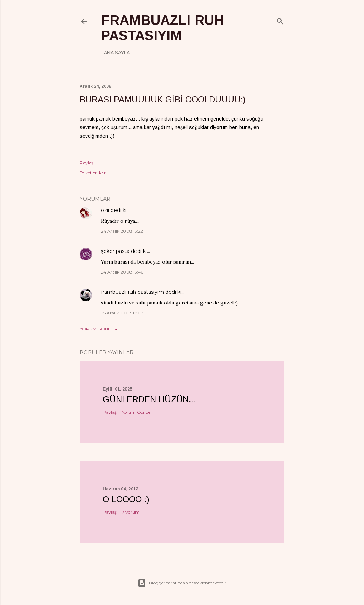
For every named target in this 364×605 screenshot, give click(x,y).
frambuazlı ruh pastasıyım (162, 28)
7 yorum (131, 512)
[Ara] (280, 20)
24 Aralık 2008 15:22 (122, 231)
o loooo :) (126, 499)
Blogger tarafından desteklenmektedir (182, 583)
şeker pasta (115, 251)
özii (105, 210)
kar (102, 173)
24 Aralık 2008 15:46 (122, 272)
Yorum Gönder (99, 329)
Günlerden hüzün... (149, 399)
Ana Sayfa (117, 53)
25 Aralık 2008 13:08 (122, 313)
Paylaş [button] (87, 163)
